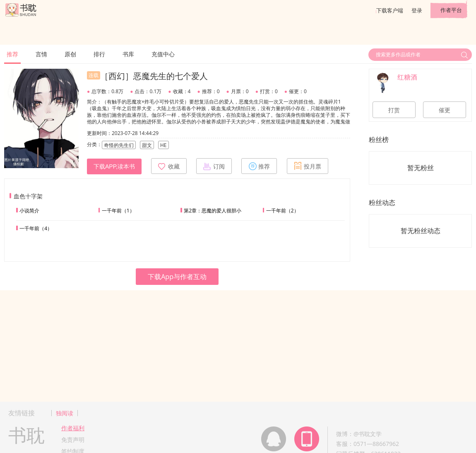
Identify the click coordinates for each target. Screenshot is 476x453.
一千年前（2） (282, 211)
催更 (445, 110)
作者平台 (451, 10)
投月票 (308, 166)
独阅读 (65, 413)
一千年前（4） (36, 228)
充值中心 (163, 54)
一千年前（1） (118, 211)
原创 (70, 54)
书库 (128, 54)
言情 (41, 54)
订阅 (214, 166)
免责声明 (73, 440)
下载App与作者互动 (177, 277)
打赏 (394, 110)
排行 (99, 54)
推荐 (12, 54)
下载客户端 (390, 10)
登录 (417, 10)
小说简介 (29, 211)
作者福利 (73, 428)
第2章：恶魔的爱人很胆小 (213, 211)
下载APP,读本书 (114, 166)
